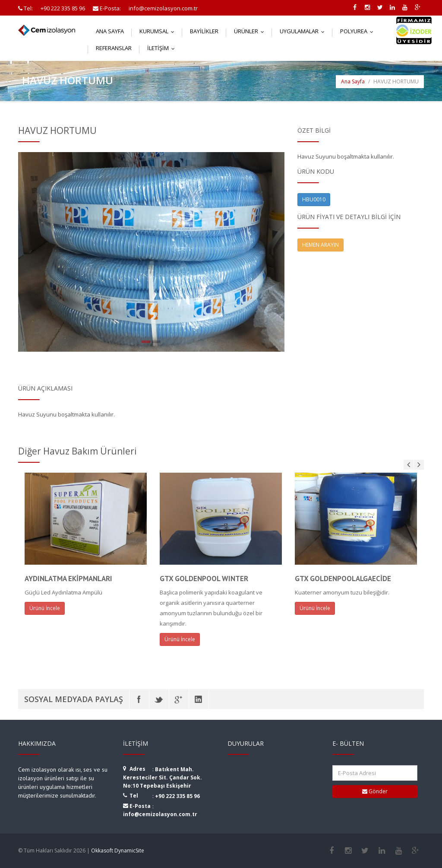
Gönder (375, 791)
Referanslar (114, 48)
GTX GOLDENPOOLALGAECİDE (343, 579)
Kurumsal (159, 31)
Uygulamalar (304, 31)
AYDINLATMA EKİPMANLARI (68, 579)
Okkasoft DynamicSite (118, 851)
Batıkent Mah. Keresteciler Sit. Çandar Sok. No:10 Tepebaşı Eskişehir (163, 777)
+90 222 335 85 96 (177, 796)
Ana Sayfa (110, 31)
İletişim (163, 48)
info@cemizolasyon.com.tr (160, 814)
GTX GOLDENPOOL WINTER (204, 579)
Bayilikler (204, 31)
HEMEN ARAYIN (320, 245)
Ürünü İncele (45, 608)
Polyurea (359, 31)
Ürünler (251, 31)
